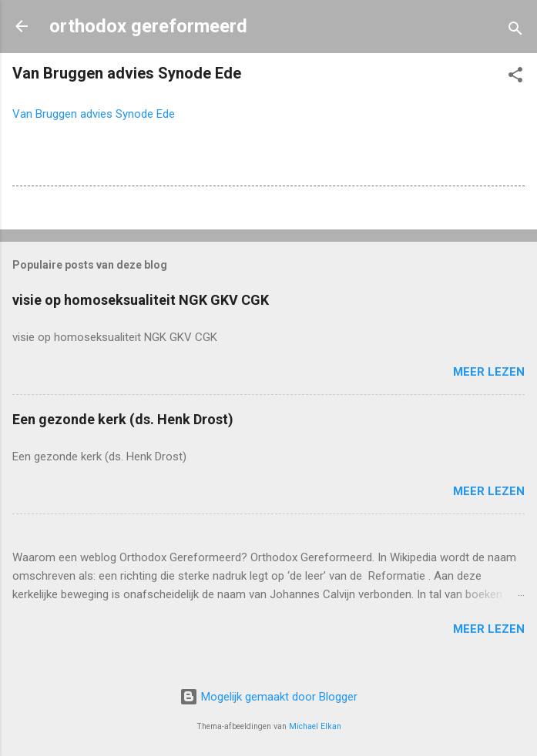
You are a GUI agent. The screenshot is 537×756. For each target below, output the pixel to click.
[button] (515, 77)
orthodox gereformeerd (148, 26)
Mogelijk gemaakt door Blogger (268, 697)
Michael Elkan (315, 726)
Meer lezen (489, 372)
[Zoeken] (515, 31)
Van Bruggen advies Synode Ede (94, 114)
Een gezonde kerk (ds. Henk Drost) (123, 419)
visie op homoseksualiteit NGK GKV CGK (141, 300)
